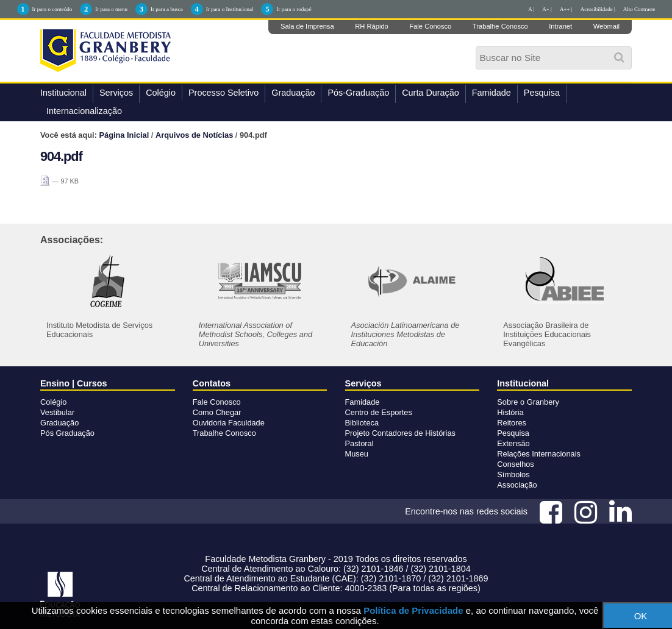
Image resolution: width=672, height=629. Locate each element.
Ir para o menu (111, 9)
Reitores (512, 423)
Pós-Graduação (358, 93)
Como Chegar (217, 412)
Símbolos (513, 474)
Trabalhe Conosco (500, 26)
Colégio (161, 93)
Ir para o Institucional (230, 9)
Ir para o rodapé (294, 9)
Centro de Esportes (379, 412)
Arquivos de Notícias (194, 135)
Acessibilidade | (598, 9)
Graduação (293, 93)
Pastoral (359, 443)
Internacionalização (84, 111)
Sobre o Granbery (528, 402)
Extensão (513, 443)
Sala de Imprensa (307, 26)
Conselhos (515, 464)
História (510, 412)
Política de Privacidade (413, 610)
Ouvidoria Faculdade (229, 423)
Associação (517, 485)
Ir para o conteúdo (52, 9)
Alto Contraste (639, 9)
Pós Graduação (67, 433)
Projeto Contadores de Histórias (400, 433)
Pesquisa (542, 93)
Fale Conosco (430, 26)
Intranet (560, 26)
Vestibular (57, 412)
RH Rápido (372, 26)
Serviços (116, 93)
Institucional (63, 93)
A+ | (547, 9)
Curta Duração (431, 93)
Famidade (491, 93)
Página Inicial (124, 135)
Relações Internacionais (539, 454)
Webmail (606, 26)
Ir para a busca (167, 9)
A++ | (566, 9)
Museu (357, 454)
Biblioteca (362, 423)
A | (531, 9)
